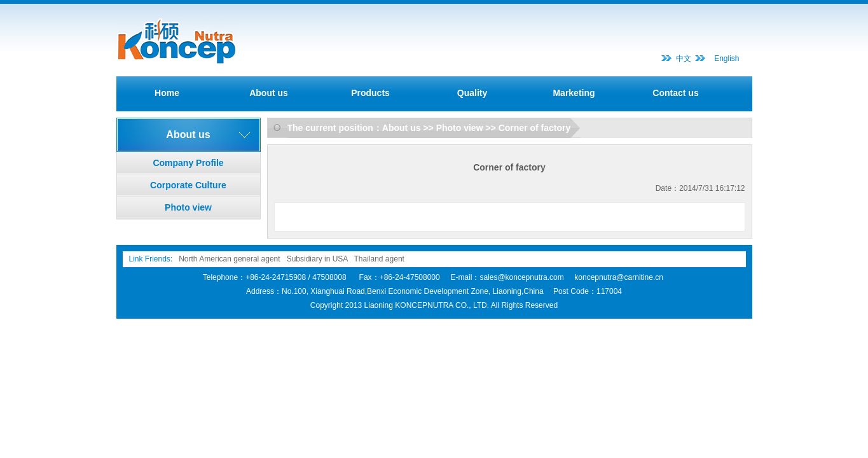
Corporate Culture (188, 185)
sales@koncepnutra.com (521, 277)
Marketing (574, 93)
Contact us (675, 93)
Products (370, 93)
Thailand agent (379, 259)
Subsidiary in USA (317, 259)
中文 (684, 59)
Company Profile (188, 163)
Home (167, 93)
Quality (472, 93)
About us (269, 93)
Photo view (188, 207)
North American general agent (229, 259)
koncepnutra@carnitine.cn (619, 277)
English (727, 59)
